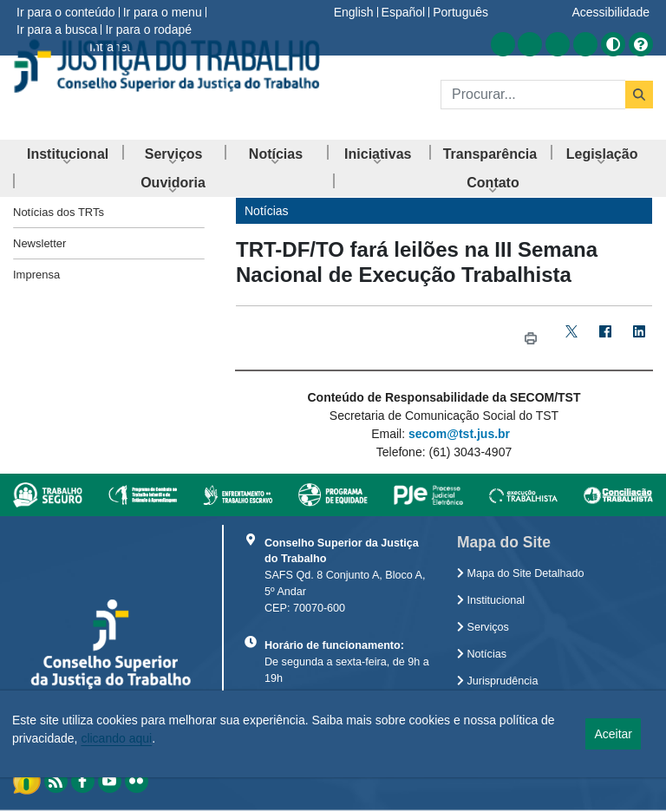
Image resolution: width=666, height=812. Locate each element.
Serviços (483, 627)
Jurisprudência (497, 681)
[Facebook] (605, 338)
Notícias (482, 654)
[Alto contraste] (613, 44)
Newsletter (39, 243)
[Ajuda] (641, 44)
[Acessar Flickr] (585, 44)
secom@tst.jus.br (459, 434)
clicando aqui (116, 738)
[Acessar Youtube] (558, 44)
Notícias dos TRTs (59, 212)
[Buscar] (533, 95)
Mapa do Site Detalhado (521, 573)
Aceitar (613, 734)
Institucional (491, 600)
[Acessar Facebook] (530, 44)
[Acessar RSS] (503, 44)
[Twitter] (571, 338)
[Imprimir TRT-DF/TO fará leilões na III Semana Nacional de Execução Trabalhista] (530, 338)
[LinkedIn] (639, 338)
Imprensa (36, 275)
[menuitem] (68, 154)
